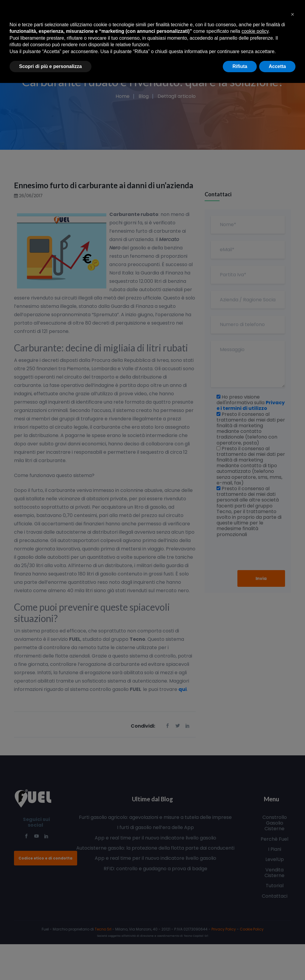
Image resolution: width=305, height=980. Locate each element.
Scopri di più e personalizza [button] (50, 66)
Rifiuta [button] (240, 66)
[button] (292, 14)
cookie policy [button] (255, 31)
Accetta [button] (277, 66)
